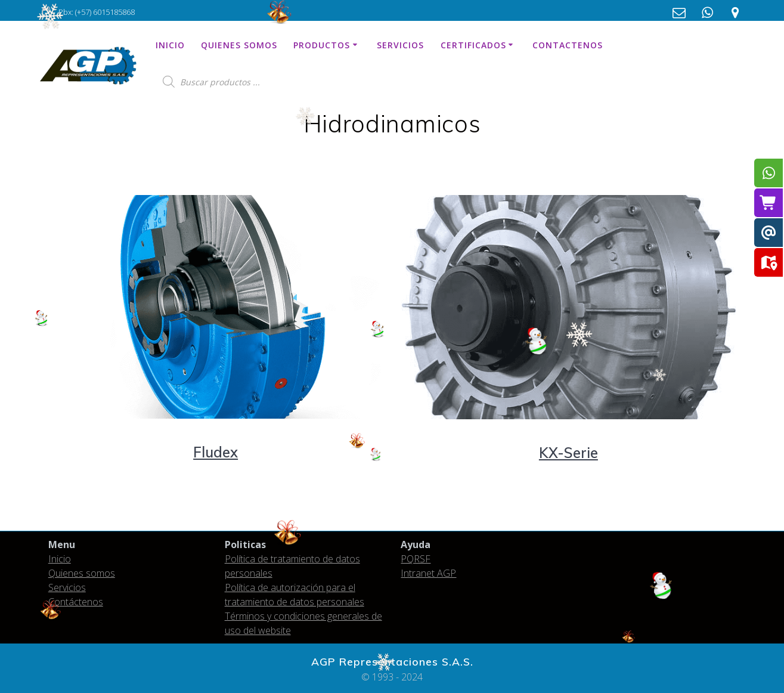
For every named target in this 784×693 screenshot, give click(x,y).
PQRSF (416, 559)
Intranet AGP (428, 573)
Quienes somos (239, 45)
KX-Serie (568, 453)
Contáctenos (76, 602)
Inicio (170, 45)
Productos (322, 45)
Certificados (473, 45)
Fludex (216, 452)
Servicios (400, 45)
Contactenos (568, 45)
